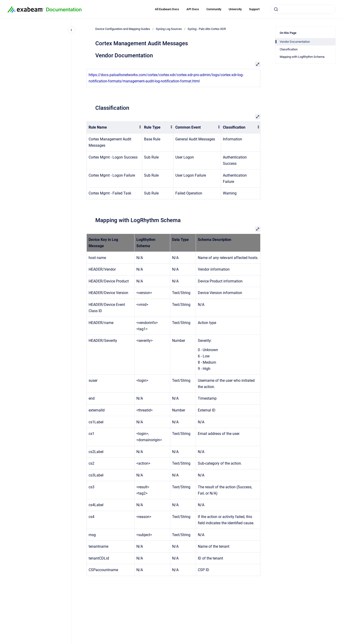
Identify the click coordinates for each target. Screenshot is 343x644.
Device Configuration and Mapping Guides (123, 29)
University (235, 9)
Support (254, 9)
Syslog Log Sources (169, 29)
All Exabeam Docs (167, 9)
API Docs (193, 9)
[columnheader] (114, 128)
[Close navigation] (71, 30)
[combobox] (303, 9)
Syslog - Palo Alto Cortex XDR (207, 29)
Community (214, 9)
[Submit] (276, 9)
